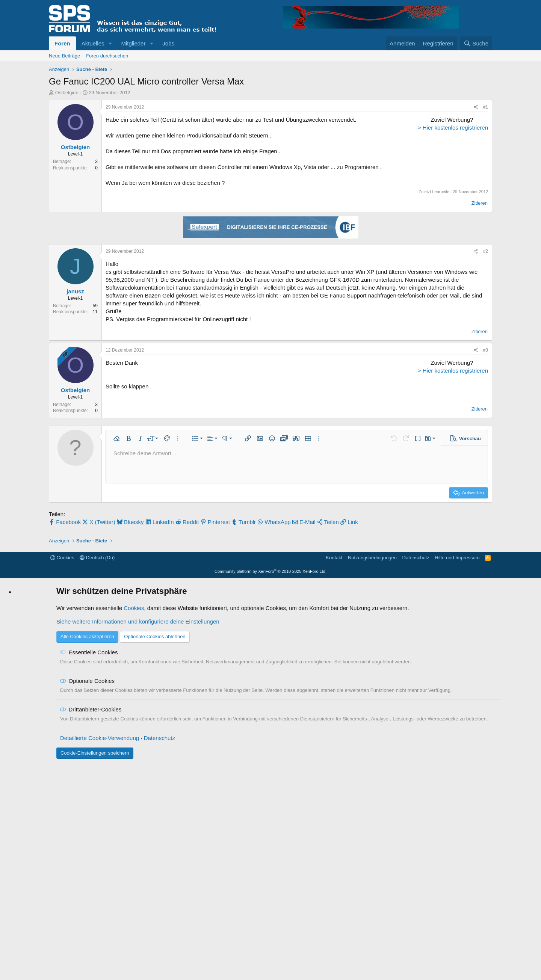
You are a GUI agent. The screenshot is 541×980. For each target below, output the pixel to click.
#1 (486, 107)
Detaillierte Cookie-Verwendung (100, 954)
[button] (110, 43)
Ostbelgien (67, 93)
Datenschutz (416, 773)
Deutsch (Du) (97, 773)
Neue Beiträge (64, 56)
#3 (486, 391)
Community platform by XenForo (270, 787)
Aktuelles (93, 43)
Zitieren (480, 244)
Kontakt (334, 773)
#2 (486, 292)
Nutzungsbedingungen (372, 773)
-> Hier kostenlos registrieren (441, 223)
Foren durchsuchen (107, 56)
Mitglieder (133, 43)
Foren (62, 43)
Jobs (168, 43)
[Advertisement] (441, 163)
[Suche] (476, 43)
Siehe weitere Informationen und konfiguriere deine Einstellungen (138, 837)
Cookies (62, 773)
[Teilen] (476, 107)
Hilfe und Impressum (457, 773)
